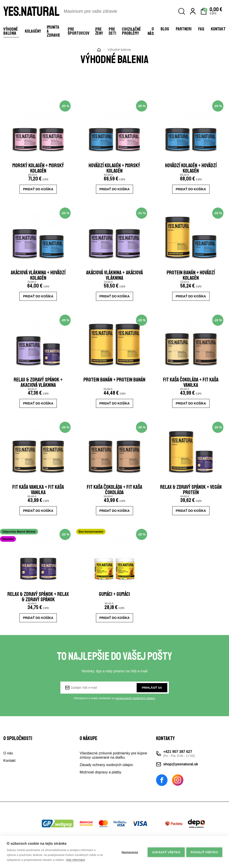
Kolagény (33, 31)
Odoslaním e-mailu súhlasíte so (115, 706)
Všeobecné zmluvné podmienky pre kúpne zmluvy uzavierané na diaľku (113, 763)
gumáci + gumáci (114, 601)
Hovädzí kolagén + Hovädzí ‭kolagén (191, 169)
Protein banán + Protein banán (114, 386)
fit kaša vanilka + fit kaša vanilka (38, 495)
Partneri (184, 29)
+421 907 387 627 (178, 759)
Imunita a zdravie (53, 31)
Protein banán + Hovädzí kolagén (191, 278)
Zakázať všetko (165, 852)
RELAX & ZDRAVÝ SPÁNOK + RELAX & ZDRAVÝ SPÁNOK (38, 604)
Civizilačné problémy (131, 31)
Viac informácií (75, 860)
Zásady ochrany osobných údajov (106, 773)
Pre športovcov (79, 31)
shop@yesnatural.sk (181, 772)
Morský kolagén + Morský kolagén (38, 169)
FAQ (201, 29)
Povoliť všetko (204, 852)
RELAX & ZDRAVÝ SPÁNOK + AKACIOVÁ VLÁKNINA (38, 386)
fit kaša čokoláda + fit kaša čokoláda (114, 495)
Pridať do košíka (38, 190)
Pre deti (112, 31)
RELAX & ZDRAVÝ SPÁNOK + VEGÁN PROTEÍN (191, 495)
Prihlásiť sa (152, 695)
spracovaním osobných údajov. (135, 706)
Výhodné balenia (11, 31)
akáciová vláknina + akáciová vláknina (114, 278)
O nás (151, 31)
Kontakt (218, 29)
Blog (165, 29)
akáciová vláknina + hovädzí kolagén (38, 278)
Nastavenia (129, 852)
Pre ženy (99, 31)
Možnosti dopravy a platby (100, 780)
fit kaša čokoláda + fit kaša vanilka (191, 386)
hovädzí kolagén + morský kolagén (114, 169)
